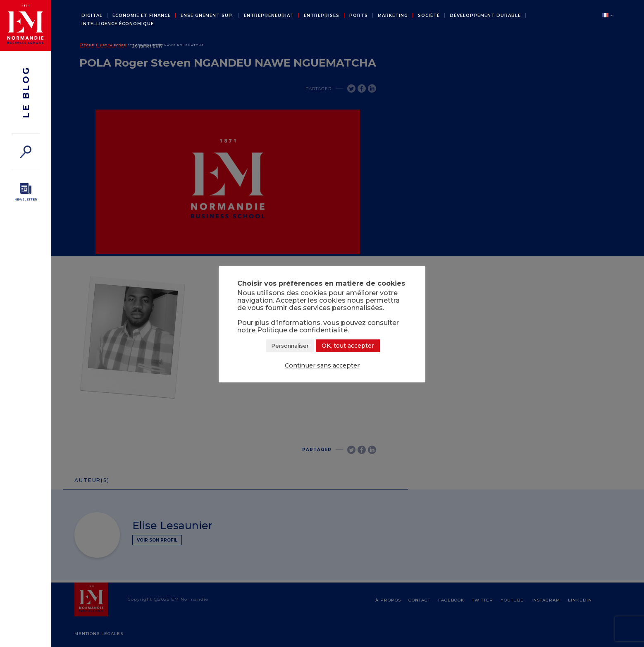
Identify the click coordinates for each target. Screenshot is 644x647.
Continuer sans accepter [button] (322, 365)
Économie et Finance (142, 16)
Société (429, 16)
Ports (359, 16)
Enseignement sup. (207, 16)
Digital (92, 16)
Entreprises (322, 16)
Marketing (393, 16)
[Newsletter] (25, 192)
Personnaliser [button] (290, 346)
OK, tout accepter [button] (348, 346)
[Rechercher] (25, 152)
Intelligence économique (118, 24)
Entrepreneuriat (269, 16)
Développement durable (485, 16)
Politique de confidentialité (302, 330)
